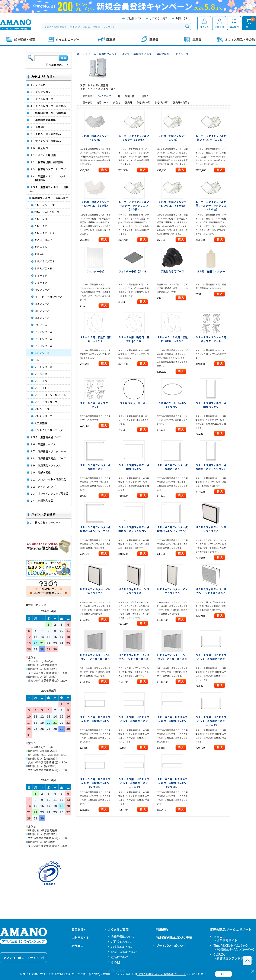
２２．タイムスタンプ (43, 486)
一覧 (118, 96)
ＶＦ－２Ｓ (41, 381)
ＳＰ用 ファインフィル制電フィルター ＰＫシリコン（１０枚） (211, 205)
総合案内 (77, 946)
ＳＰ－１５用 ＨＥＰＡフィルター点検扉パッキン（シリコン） (211, 721)
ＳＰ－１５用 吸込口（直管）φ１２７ (95, 339)
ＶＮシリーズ (42, 409)
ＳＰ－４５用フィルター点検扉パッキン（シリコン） (134, 529)
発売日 (129, 102)
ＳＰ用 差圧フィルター (211, 271)
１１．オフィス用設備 (43, 155)
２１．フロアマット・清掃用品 (48, 479)
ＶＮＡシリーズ (43, 416)
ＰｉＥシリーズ (43, 332)
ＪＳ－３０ (41, 282)
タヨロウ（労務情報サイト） (227, 938)
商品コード (103, 102)
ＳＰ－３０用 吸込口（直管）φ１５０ (134, 339)
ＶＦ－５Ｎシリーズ (46, 402)
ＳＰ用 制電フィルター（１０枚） (172, 138)
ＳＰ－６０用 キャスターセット (95, 405)
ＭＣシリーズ (42, 289)
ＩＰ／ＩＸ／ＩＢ (45, 261)
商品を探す (79, 929)
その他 (115, 962)
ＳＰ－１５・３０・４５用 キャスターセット (212, 339)
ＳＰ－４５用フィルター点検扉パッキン (134, 467)
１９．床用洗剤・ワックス (45, 465)
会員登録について (123, 937)
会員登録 (219, 27)
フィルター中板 (95, 271)
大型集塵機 (41, 423)
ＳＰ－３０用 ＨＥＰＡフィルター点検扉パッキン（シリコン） (95, 783)
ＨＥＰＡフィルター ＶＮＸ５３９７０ (134, 591)
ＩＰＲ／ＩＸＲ (43, 268)
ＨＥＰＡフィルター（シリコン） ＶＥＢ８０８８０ (95, 657)
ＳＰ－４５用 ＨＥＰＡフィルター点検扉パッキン (134, 719)
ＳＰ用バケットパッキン (134, 403)
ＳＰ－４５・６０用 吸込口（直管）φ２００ (172, 339)
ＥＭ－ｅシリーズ (44, 205)
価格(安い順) (144, 102)
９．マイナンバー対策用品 (45, 141)
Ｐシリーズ (41, 325)
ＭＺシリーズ (42, 318)
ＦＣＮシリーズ (43, 240)
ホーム (81, 54)
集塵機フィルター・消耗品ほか (151, 54)
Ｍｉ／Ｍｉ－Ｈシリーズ (48, 296)
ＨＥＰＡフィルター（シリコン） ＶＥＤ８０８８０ (172, 657)
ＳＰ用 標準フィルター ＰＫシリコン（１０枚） (96, 203)
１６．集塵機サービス (43, 444)
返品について (120, 957)
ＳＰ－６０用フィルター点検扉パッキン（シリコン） (172, 529)
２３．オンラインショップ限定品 (49, 493)
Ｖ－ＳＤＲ (41, 374)
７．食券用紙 (38, 127)
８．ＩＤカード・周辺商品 (45, 134)
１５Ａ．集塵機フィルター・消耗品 (109, 54)
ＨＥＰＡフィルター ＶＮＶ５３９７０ (211, 529)
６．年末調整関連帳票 (43, 120)
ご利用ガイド (134, 18)
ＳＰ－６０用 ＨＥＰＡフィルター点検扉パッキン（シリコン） (172, 783)
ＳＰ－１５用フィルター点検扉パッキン (211, 405)
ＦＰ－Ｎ (39, 254)
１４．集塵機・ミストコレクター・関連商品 (48, 178)
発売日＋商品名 (181, 102)
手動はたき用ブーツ (172, 271)
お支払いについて (123, 947)
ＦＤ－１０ (41, 247)
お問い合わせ (183, 18)
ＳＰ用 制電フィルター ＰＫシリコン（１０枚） (174, 203)
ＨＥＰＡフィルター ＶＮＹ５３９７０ (172, 591)
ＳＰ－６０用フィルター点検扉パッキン (172, 467)
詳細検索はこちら (59, 65)
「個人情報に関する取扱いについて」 (162, 974)
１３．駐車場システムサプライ (48, 169)
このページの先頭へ (247, 961)
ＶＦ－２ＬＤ (42, 388)
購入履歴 (234, 27)
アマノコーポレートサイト (21, 958)
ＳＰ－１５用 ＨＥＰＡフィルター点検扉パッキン (211, 657)
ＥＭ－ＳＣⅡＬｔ (45, 233)
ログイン (204, 27)
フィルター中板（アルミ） (134, 271)
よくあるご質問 (159, 18)
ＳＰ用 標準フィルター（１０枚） (95, 138)
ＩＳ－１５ (41, 275)
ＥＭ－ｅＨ (41, 219)
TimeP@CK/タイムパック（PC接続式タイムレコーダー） (235, 947)
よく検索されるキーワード (45, 522)
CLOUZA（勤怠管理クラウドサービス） (234, 956)
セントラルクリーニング (48, 430)
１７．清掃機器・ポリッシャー (48, 451)
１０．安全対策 (39, 148)
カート (249, 27)
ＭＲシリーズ (42, 311)
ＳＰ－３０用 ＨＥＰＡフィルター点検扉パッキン (95, 719)
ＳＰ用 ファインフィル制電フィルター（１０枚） (211, 138)
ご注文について (121, 942)
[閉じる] (253, 971)
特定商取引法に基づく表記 (174, 938)
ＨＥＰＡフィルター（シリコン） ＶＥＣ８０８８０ (134, 657)
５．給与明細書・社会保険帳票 (48, 113)
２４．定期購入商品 (42, 500)
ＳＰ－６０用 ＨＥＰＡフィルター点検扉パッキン (172, 719)
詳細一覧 (130, 96)
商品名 (117, 102)
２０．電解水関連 (40, 472)
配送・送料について (124, 952)
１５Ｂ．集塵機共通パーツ (45, 437)
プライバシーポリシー (171, 946)
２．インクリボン (40, 92)
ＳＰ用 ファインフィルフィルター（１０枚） (134, 138)
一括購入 (144, 96)
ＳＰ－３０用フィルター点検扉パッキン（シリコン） (95, 529)
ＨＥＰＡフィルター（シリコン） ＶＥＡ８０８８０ (211, 591)
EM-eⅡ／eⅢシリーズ (47, 212)
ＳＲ (37, 360)
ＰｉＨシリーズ (43, 346)
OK (224, 974)
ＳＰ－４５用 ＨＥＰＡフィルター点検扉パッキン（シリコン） (134, 783)
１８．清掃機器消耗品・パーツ (48, 458)
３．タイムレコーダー (43, 99)
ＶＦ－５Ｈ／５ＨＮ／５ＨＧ (51, 395)
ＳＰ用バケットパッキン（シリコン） (172, 405)
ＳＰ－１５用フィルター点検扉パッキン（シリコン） (211, 467)
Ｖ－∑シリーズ (43, 367)
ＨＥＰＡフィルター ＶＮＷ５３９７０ (95, 591)
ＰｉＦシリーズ (43, 339)
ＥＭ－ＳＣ (41, 226)
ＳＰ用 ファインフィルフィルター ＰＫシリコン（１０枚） (134, 205)
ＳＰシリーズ (181, 54)
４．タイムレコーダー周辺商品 (48, 106)
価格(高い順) (162, 102)
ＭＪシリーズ (42, 303)
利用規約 (162, 929)
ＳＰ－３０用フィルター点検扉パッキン (95, 467)
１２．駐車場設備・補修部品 (47, 162)
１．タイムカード (40, 85)
